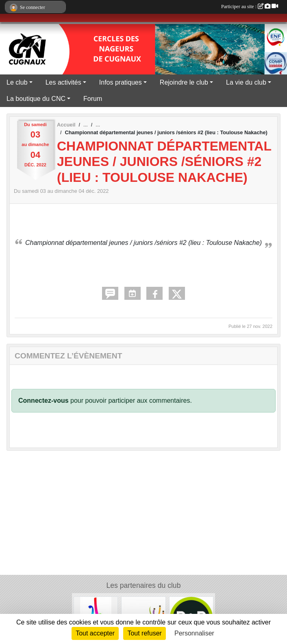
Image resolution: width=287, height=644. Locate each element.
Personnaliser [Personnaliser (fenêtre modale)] (194, 633)
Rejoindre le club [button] (184, 82)
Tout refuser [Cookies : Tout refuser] (144, 633)
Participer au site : (250, 7)
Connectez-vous (43, 401)
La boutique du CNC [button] (36, 99)
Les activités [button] (63, 82)
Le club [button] (17, 82)
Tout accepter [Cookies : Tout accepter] (95, 633)
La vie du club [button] (246, 82)
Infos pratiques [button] (121, 82)
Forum (93, 99)
